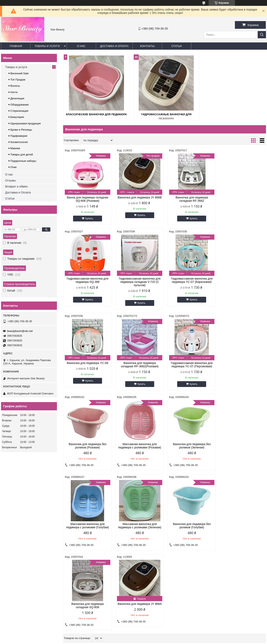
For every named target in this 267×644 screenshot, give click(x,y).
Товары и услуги (47, 46)
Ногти (14, 92)
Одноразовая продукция (26, 123)
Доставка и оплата (114, 46)
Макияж (15, 148)
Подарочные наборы (23, 161)
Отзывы (10, 180)
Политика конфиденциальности (168, 640)
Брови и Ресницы (21, 130)
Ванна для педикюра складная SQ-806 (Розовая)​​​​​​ (87, 199)
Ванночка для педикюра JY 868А (87, 524)
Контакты (147, 46)
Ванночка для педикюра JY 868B (139, 197)
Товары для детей (22, 154)
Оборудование (19, 105)
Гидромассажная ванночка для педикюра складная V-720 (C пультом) (87, 282)
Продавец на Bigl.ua (133, 636)
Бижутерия (17, 117)
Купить (89, 219)
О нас (81, 46)
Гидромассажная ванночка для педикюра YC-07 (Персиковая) (87, 365)
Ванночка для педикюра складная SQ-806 (242, 446)
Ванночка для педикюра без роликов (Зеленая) (242, 365)
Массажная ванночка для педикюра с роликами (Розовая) (190, 365)
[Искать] (262, 35)
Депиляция (17, 98)
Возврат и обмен (16, 186)
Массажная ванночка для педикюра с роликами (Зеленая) (139, 446)
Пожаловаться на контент (132, 640)
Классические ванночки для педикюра (96, 114)
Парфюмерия (19, 136)
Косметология (19, 142)
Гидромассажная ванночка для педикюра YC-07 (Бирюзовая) (139, 280)
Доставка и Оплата (18, 192)
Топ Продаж (18, 80)
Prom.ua (151, 633)
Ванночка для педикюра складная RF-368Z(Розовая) (242, 280)
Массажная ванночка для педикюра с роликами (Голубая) (87, 446)
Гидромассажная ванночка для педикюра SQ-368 (242, 199)
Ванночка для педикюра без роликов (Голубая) (190, 446)
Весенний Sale (19, 73)
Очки (13, 167)
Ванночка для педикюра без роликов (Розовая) (139, 365)
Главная (16, 46)
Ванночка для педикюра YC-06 (190, 279)
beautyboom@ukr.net (20, 331)
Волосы (15, 86)
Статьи (177, 46)
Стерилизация (19, 111)
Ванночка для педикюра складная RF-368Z (190, 199)
